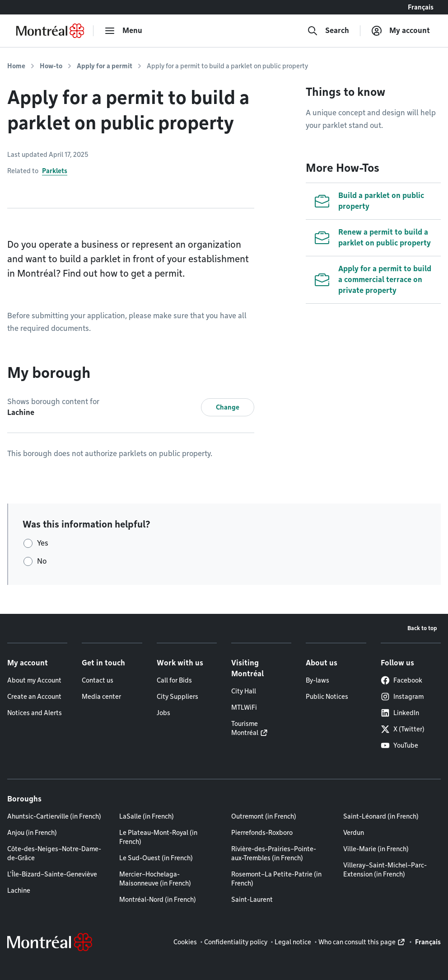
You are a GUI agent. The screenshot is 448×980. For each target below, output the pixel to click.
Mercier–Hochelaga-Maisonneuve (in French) (155, 879)
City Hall (244, 691)
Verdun (354, 833)
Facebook (401, 680)
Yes (43, 543)
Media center (101, 697)
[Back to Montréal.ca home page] (50, 31)
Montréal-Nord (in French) (158, 900)
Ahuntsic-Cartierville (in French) (54, 816)
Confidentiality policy (236, 942)
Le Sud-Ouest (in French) (156, 858)
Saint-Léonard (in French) (381, 816)
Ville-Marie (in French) (376, 849)
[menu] (123, 31)
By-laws (317, 680)
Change (228, 407)
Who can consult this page (357, 942)
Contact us (98, 680)
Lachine (19, 890)
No (42, 561)
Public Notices (327, 697)
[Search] (328, 31)
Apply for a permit (105, 66)
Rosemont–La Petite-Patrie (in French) (276, 879)
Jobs (163, 713)
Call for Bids (174, 680)
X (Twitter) (403, 729)
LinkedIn (400, 713)
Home (16, 66)
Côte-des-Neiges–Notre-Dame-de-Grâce (54, 853)
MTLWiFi (244, 707)
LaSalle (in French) (147, 816)
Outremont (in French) (264, 816)
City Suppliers (177, 697)
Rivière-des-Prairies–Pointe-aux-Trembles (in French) (274, 853)
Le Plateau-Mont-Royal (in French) (158, 837)
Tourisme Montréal (245, 728)
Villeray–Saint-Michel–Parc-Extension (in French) (385, 870)
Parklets (55, 171)
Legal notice (293, 942)
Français (421, 7)
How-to (51, 66)
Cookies (185, 942)
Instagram (402, 697)
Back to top (422, 628)
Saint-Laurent (252, 900)
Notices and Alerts (35, 713)
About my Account (34, 680)
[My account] (401, 31)
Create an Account (34, 697)
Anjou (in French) (32, 833)
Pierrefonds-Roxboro (262, 833)
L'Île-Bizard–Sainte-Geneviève (52, 874)
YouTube (399, 745)
